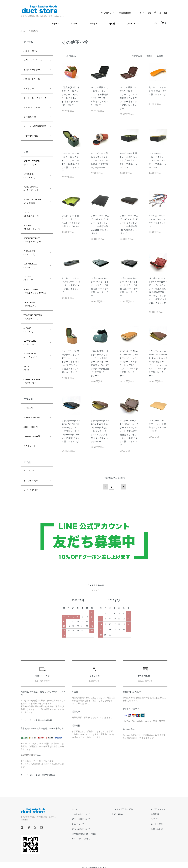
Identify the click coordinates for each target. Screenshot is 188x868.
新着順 (160, 56)
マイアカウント (107, 13)
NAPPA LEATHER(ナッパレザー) (31, 158)
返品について (90, 822)
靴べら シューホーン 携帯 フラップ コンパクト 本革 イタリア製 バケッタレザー (71, 285)
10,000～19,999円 (31, 416)
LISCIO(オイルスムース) (30, 206)
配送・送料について (93, 817)
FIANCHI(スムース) (28, 267)
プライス (93, 24)
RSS (123, 812)
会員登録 (157, 812)
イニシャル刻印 (30, 460)
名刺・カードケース (31, 69)
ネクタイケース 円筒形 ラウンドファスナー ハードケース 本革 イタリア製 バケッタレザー (100, 160)
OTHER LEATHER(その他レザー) (31, 363)
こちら (38, 753)
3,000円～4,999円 (31, 399)
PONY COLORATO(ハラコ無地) (31, 194)
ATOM (130, 812)
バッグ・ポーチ (30, 51)
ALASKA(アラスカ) (28, 315)
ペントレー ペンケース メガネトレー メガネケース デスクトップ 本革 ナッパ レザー (158, 160)
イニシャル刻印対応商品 (33, 123)
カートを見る (159, 822)
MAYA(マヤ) (26, 351)
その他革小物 (35, 31)
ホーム (23, 31)
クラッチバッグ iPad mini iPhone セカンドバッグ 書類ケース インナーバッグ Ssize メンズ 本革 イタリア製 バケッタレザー (100, 431)
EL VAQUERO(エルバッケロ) (29, 327)
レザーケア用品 (30, 132)
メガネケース (29, 87)
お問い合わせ (159, 827)
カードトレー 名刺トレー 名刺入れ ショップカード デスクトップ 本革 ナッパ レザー (129, 160)
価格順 (149, 56)
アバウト (131, 24)
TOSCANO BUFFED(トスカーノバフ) (32, 303)
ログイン (140, 13)
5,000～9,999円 (30, 408)
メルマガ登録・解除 (131, 807)
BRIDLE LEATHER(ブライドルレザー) (31, 231)
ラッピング (28, 450)
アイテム (55, 24)
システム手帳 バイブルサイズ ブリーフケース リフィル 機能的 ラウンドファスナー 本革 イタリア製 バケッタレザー (129, 98)
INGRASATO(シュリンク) (29, 243)
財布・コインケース (31, 60)
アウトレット (29, 426)
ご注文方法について (93, 812)
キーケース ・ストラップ (33, 96)
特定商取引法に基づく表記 (96, 832)
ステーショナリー (31, 105)
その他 (112, 24)
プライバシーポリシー (94, 837)
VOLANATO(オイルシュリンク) (31, 219)
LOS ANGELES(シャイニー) (30, 255)
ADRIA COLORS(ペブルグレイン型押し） (33, 279)
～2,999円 (27, 389)
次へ (123, 487)
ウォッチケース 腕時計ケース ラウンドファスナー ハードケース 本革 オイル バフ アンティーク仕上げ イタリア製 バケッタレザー (70, 362)
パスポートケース (31, 78)
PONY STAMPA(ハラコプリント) (30, 182)
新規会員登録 (125, 13)
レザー (74, 24)
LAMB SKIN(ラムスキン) (28, 170)
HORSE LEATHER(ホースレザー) (31, 339)
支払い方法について (93, 827)
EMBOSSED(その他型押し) (29, 291)
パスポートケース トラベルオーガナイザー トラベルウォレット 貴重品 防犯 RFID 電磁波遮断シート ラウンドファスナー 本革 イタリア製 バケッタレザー (158, 292)
